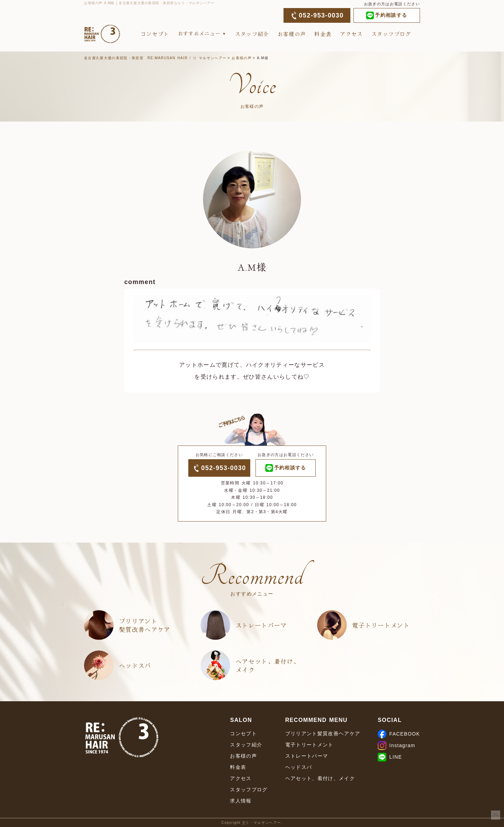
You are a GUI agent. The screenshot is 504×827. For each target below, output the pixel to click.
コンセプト (155, 34)
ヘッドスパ (135, 665)
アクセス (351, 34)
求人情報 (241, 801)
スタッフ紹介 (252, 34)
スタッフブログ (391, 34)
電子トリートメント (381, 625)
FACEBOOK (399, 734)
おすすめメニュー (199, 33)
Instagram (396, 745)
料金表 (323, 34)
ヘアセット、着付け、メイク (268, 665)
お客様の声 (292, 34)
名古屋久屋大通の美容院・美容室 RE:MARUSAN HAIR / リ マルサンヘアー (155, 58)
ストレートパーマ (261, 625)
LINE (390, 757)
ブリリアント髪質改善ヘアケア (145, 625)
